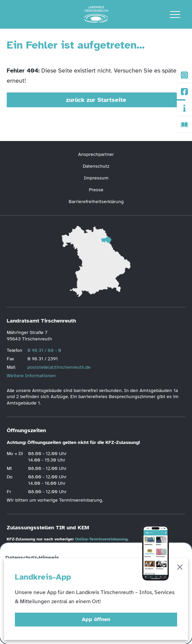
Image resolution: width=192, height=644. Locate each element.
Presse (96, 190)
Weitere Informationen (31, 376)
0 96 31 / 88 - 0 (44, 350)
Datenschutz (96, 166)
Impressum (96, 178)
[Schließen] (180, 568)
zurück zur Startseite (96, 100)
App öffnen (96, 619)
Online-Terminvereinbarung (101, 539)
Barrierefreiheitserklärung (96, 202)
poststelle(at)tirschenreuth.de (59, 367)
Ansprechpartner (96, 154)
